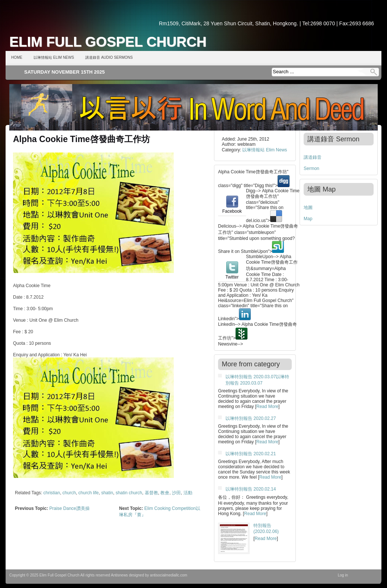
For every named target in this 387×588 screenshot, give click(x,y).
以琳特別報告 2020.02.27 (251, 418)
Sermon (311, 168)
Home (17, 57)
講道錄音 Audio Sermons (109, 57)
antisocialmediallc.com (169, 575)
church (69, 493)
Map (308, 219)
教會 (165, 493)
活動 (188, 493)
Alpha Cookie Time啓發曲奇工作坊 (81, 139)
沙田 (176, 493)
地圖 (308, 208)
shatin (107, 493)
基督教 (151, 493)
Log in (343, 575)
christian (52, 493)
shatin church (129, 493)
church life (89, 493)
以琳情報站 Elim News (54, 57)
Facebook (232, 209)
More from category (251, 364)
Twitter (232, 274)
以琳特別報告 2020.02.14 (251, 489)
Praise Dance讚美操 (69, 508)
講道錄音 (313, 157)
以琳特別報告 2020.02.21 (251, 454)
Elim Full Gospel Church (108, 42)
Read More (267, 407)
